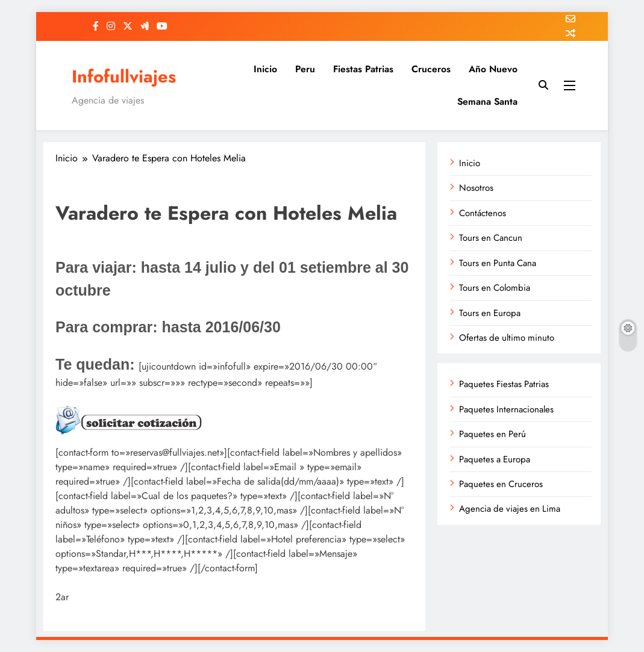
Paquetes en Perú (492, 434)
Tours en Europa (490, 313)
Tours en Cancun (491, 238)
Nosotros (476, 188)
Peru (305, 69)
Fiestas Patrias (363, 69)
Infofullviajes (124, 76)
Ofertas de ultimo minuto (507, 338)
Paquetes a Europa (495, 459)
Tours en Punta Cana (498, 263)
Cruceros (431, 69)
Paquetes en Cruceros (501, 484)
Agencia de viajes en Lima (510, 509)
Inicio (265, 69)
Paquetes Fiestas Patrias (504, 384)
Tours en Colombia (495, 288)
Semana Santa (487, 101)
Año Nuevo (493, 69)
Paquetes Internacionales (506, 409)
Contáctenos (483, 213)
